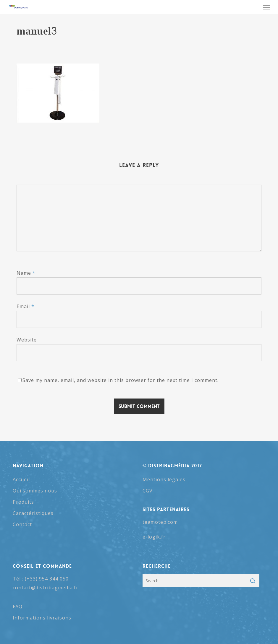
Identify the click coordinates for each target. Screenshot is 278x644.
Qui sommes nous (35, 491)
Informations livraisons (42, 618)
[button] (266, 7)
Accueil (21, 479)
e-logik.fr (154, 537)
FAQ (18, 606)
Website (27, 340)
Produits (23, 502)
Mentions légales (164, 479)
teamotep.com (160, 522)
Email (25, 306)
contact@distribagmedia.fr (46, 588)
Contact (22, 524)
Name (26, 273)
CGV (148, 491)
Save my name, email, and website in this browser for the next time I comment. (121, 380)
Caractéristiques (33, 513)
